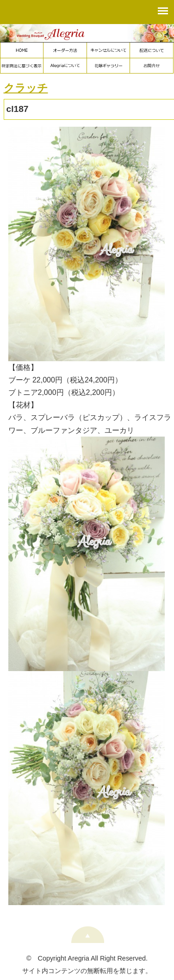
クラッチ (26, 88)
